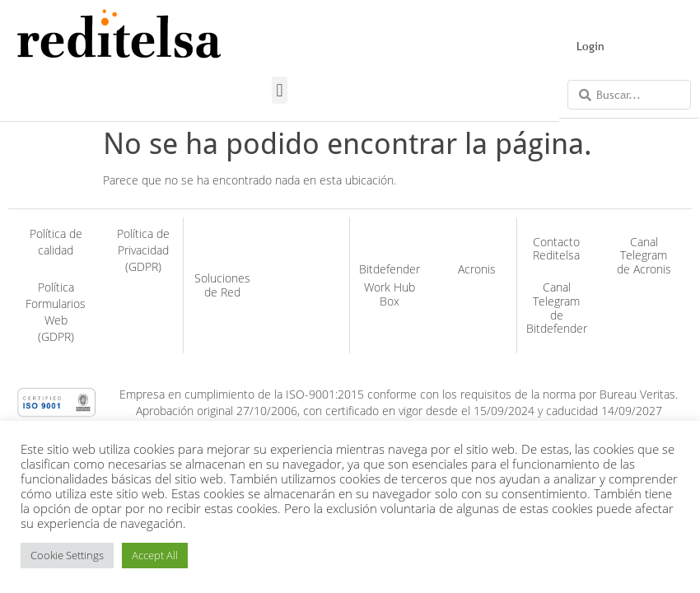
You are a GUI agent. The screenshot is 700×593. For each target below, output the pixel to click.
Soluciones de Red (222, 285)
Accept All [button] (155, 555)
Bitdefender (390, 269)
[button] (280, 90)
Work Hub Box (390, 294)
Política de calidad (56, 242)
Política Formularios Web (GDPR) (56, 312)
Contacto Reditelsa (556, 249)
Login (590, 46)
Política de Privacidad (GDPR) (143, 250)
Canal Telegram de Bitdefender (557, 308)
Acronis (477, 269)
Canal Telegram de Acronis (644, 256)
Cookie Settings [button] (67, 555)
